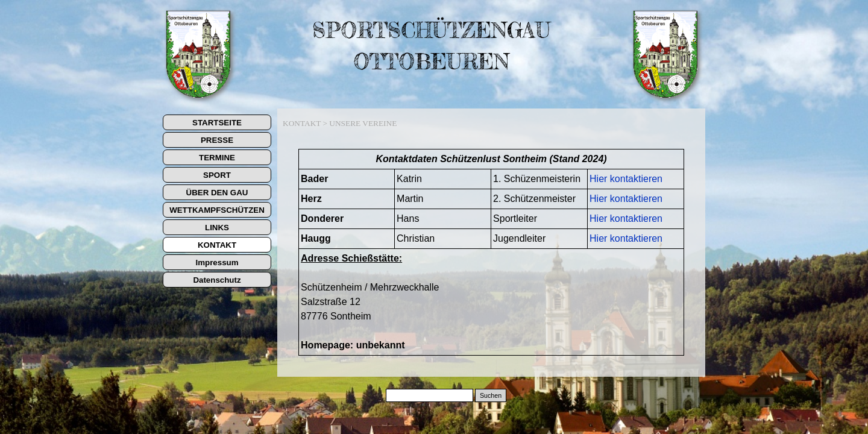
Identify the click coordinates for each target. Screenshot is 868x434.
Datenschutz (217, 280)
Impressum (217, 263)
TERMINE (217, 158)
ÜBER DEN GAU (217, 193)
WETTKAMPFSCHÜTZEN (217, 210)
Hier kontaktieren (626, 179)
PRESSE (217, 140)
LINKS (217, 228)
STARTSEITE (217, 123)
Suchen (491, 395)
